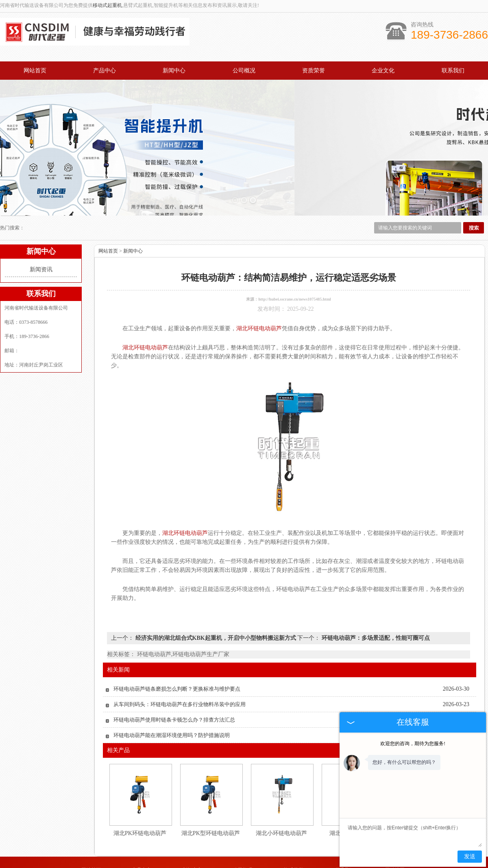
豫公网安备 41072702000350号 (244, 859)
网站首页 (35, 71)
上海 (277, 865)
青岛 (222, 865)
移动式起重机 (107, 5)
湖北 (266, 865)
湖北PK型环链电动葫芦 (211, 796)
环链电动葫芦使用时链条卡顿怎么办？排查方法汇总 (174, 683)
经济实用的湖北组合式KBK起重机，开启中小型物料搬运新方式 (216, 601)
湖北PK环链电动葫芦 (140, 796)
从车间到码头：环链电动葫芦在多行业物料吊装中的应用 (180, 667)
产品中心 (105, 71)
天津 (255, 865)
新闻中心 (174, 71)
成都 (233, 865)
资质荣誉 (314, 71)
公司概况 (244, 71)
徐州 (244, 865)
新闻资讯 (41, 232)
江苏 (298, 865)
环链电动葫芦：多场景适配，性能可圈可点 (375, 601)
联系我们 (453, 71)
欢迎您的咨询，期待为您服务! (413, 744)
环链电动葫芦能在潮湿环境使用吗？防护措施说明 (172, 698)
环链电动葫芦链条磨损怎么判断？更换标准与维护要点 (177, 652)
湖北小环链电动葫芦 (281, 796)
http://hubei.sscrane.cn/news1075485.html (295, 262)
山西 (288, 865)
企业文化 (383, 71)
